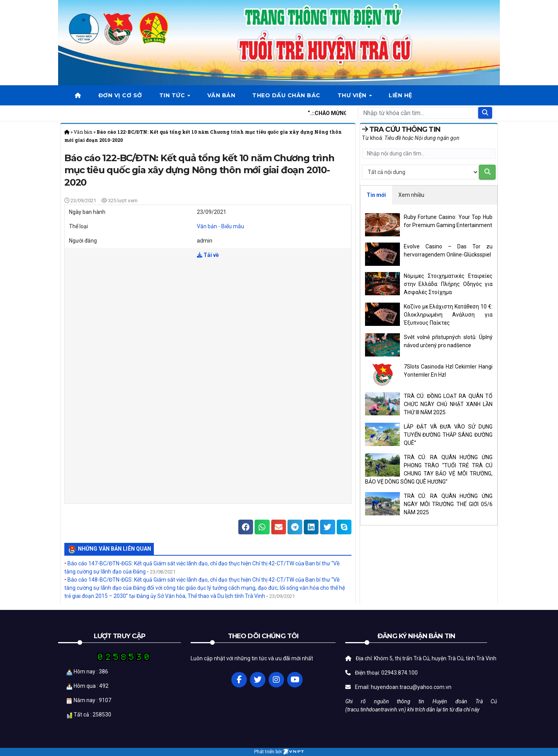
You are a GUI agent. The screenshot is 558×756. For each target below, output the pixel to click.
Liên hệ (400, 95)
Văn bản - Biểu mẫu (220, 226)
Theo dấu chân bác (286, 95)
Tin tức (173, 95)
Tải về (208, 255)
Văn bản (221, 95)
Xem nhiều (411, 195)
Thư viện (353, 95)
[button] (246, 527)
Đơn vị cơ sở (120, 95)
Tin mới (376, 195)
